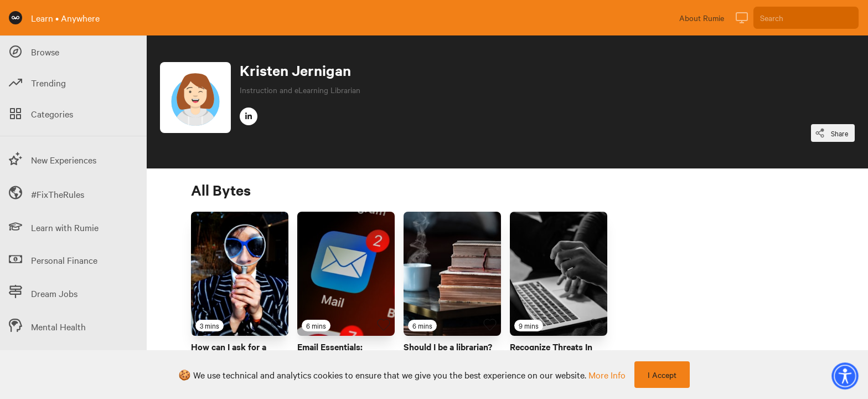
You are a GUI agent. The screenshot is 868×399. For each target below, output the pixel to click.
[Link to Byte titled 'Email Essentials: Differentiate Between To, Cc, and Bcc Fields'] (346, 274)
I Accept (662, 375)
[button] (845, 376)
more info (607, 375)
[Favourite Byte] (277, 325)
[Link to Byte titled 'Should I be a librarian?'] (452, 274)
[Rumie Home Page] (15, 18)
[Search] (806, 18)
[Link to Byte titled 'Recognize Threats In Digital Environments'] (559, 274)
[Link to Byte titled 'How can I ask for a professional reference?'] (240, 274)
